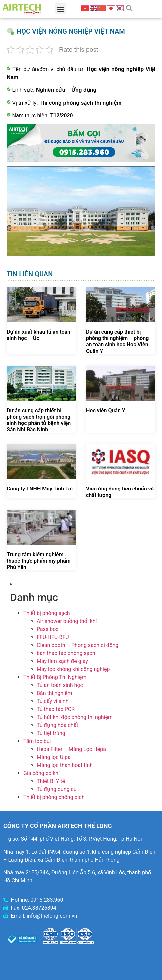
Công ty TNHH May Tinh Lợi (40, 489)
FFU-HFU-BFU (53, 637)
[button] (61, 9)
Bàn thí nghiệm (54, 693)
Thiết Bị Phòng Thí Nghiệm (55, 677)
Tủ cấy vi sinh (53, 701)
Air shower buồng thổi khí (67, 621)
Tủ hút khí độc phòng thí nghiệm (75, 717)
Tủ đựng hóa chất (57, 725)
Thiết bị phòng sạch (47, 613)
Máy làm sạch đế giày (62, 661)
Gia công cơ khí (41, 773)
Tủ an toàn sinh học (60, 685)
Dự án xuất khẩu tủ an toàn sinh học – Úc (38, 335)
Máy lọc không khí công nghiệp (73, 669)
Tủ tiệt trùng (51, 733)
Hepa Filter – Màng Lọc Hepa (71, 749)
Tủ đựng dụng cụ (57, 789)
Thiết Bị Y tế (51, 781)
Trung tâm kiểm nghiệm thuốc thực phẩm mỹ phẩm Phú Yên (39, 561)
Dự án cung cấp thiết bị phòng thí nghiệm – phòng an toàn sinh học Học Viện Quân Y (117, 341)
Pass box (47, 629)
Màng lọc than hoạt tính (65, 765)
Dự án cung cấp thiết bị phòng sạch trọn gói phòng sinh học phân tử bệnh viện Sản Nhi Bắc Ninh (39, 420)
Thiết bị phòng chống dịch (54, 797)
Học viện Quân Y (106, 410)
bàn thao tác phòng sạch (66, 653)
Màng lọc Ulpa (54, 757)
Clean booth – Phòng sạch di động (77, 645)
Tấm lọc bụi (37, 741)
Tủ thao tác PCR (56, 709)
